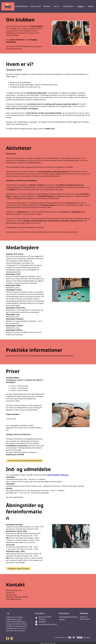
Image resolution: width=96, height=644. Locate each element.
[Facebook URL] (7, 638)
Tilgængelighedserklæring (68, 617)
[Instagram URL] (12, 638)
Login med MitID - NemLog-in (58, 481)
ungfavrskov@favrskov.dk (48, 624)
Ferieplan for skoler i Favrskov (18, 575)
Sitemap (62, 619)
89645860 (42, 622)
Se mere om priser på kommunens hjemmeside (25, 467)
